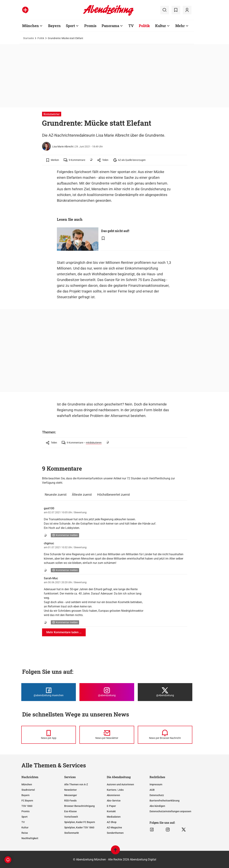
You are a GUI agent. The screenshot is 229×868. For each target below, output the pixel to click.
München (27, 784)
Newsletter (70, 790)
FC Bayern (27, 801)
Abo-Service (114, 801)
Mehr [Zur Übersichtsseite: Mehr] (180, 26)
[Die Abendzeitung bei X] (165, 692)
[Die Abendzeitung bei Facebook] (49, 692)
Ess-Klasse (70, 811)
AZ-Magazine (114, 827)
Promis (25, 811)
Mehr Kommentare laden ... (64, 632)
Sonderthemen (115, 833)
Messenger (71, 795)
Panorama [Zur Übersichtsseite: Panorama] (110, 26)
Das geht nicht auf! (115, 231)
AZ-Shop (112, 822)
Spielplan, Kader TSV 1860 (79, 827)
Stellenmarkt (72, 833)
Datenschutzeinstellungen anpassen (170, 811)
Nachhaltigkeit (30, 838)
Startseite (28, 38)
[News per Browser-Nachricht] (165, 735)
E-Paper (111, 806)
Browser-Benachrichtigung (79, 806)
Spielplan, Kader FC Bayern (80, 822)
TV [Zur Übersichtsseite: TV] (131, 26)
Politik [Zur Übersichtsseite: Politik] (144, 26)
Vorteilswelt (71, 817)
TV (23, 822)
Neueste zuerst (56, 495)
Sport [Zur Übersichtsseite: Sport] (70, 26)
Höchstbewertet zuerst (114, 495)
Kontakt (111, 811)
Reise (25, 833)
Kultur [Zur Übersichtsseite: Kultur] (161, 26)
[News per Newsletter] (107, 735)
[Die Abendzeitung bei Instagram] (107, 692)
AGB (152, 790)
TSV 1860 (27, 806)
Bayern (25, 795)
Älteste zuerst (82, 495)
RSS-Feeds (70, 801)
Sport (25, 817)
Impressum (156, 784)
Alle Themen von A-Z (76, 784)
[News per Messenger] (49, 735)
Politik (41, 38)
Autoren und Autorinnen (120, 784)
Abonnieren (113, 795)
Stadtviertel (28, 790)
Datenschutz (157, 795)
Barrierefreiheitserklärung (165, 801)
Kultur (25, 827)
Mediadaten (114, 817)
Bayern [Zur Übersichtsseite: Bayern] (54, 26)
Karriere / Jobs (115, 790)
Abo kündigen (157, 806)
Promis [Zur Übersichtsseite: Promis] (90, 26)
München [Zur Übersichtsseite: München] (31, 26)
